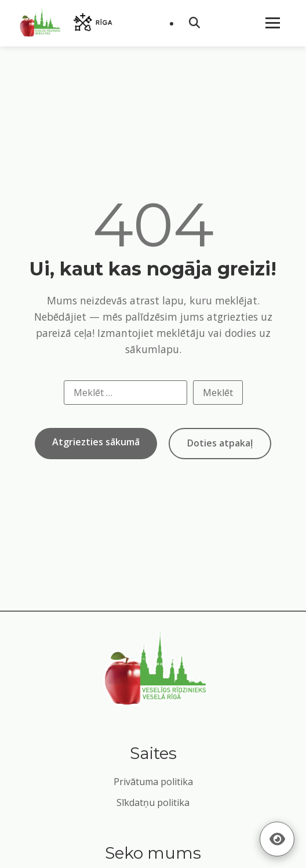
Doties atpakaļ (220, 443)
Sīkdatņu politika (153, 802)
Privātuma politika (153, 782)
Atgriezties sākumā (96, 442)
